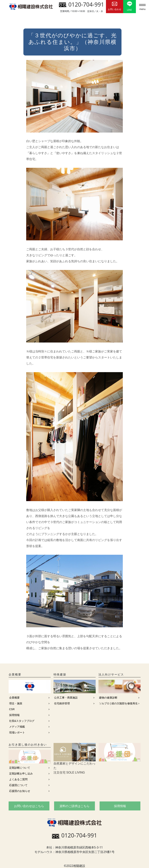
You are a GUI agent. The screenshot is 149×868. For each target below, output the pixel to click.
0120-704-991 (82, 4)
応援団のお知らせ (20, 791)
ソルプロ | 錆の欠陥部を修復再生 (118, 703)
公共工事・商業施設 (66, 698)
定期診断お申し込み (21, 774)
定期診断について (20, 768)
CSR (12, 709)
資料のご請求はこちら (74, 806)
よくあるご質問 (18, 779)
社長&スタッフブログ (22, 721)
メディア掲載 (17, 727)
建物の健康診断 (108, 698)
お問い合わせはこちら (29, 806)
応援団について (18, 785)
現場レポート (17, 732)
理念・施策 (16, 703)
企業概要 (14, 698)
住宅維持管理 (62, 703)
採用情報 (14, 715)
